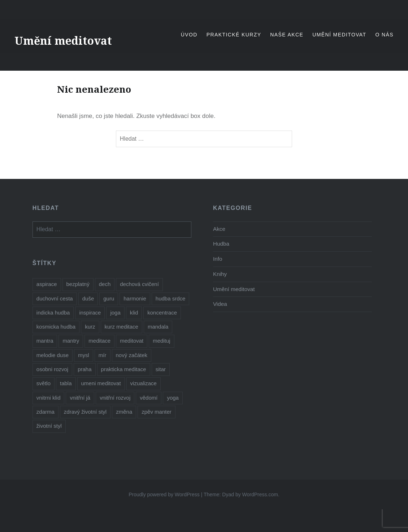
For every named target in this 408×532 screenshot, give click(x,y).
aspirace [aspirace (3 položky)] (47, 284)
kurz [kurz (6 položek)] (90, 327)
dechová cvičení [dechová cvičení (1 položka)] (139, 284)
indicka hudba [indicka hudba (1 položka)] (53, 313)
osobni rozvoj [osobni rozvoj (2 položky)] (52, 369)
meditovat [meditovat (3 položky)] (132, 341)
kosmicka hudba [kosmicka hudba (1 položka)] (56, 327)
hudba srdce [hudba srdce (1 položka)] (171, 298)
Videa (220, 304)
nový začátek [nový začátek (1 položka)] (132, 355)
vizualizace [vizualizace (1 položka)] (144, 383)
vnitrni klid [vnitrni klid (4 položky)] (49, 398)
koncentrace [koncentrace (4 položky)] (162, 313)
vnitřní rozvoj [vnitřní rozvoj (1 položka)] (115, 398)
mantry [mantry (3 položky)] (71, 341)
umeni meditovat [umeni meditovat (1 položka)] (101, 383)
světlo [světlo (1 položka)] (44, 383)
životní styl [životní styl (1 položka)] (49, 426)
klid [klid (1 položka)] (134, 313)
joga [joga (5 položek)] (115, 313)
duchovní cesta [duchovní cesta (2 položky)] (55, 298)
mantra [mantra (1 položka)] (45, 341)
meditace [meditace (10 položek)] (99, 341)
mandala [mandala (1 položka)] (158, 327)
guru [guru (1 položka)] (109, 298)
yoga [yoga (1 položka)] (173, 398)
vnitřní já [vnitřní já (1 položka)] (80, 398)
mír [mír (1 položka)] (103, 355)
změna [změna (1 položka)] (124, 412)
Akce (219, 229)
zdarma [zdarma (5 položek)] (45, 412)
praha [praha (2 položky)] (84, 369)
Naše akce (287, 35)
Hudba (221, 244)
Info (218, 259)
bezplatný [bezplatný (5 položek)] (78, 284)
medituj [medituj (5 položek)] (161, 341)
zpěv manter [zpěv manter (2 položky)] (157, 412)
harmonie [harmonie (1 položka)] (135, 298)
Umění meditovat (63, 41)
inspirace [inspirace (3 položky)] (90, 313)
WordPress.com (260, 494)
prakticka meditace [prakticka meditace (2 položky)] (124, 369)
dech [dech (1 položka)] (105, 284)
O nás (384, 35)
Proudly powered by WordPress (164, 494)
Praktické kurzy (234, 35)
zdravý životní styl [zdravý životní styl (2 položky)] (85, 412)
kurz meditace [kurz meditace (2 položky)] (121, 327)
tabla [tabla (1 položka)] (66, 383)
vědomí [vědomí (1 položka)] (149, 398)
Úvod (189, 35)
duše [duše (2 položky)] (88, 298)
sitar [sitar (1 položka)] (161, 369)
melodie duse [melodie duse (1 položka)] (53, 355)
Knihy (220, 274)
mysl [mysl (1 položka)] (84, 355)
